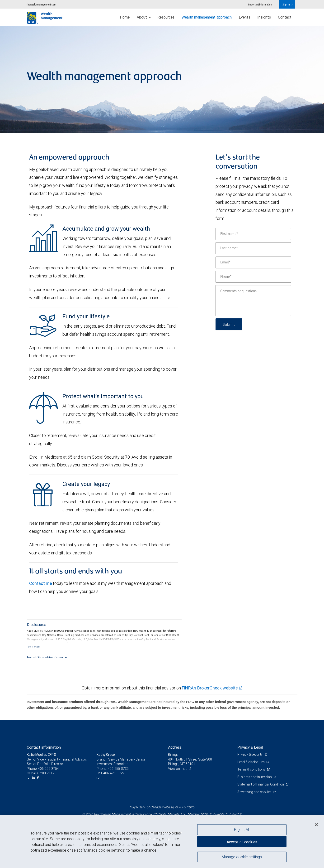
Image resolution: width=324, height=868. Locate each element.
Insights (264, 17)
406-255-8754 (48, 769)
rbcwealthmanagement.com (41, 4)
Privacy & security (250, 754)
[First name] (253, 234)
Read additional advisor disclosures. (47, 657)
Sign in (287, 4)
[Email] (253, 262)
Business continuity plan (255, 777)
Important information (260, 4)
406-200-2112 (44, 773)
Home (125, 17)
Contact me (41, 583)
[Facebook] (38, 778)
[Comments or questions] (253, 301)
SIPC (235, 814)
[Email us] (29, 778)
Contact (285, 17)
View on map (178, 769)
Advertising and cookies (255, 792)
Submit (229, 324)
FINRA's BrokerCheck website (210, 688)
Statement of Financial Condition (261, 784)
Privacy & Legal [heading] (250, 747)
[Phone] (253, 277)
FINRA (220, 814)
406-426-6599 (114, 773)
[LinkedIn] (34, 778)
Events (244, 17)
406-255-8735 (118, 769)
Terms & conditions (252, 769)
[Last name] (253, 248)
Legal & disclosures (251, 762)
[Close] (316, 825)
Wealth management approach (207, 17)
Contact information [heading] (44, 747)
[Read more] (34, 647)
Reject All (242, 829)
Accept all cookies (242, 842)
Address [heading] (175, 747)
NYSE (204, 814)
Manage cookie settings (242, 857)
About (144, 17)
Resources (166, 17)
